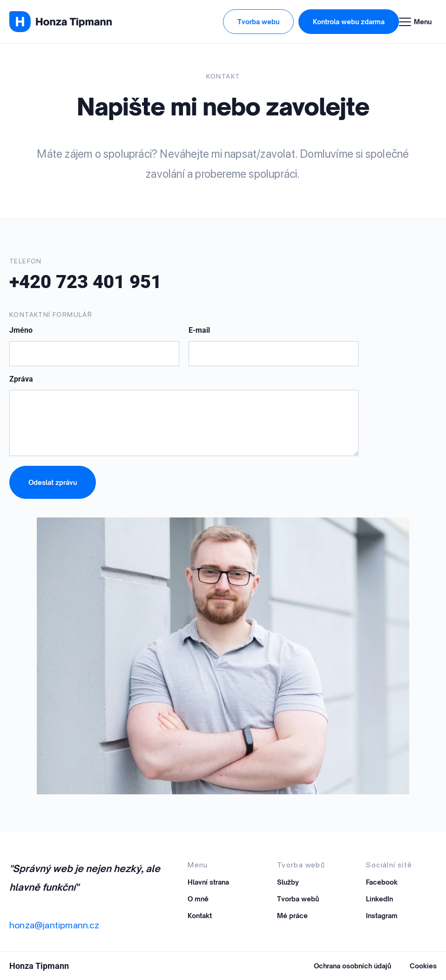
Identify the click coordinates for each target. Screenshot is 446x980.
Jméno (21, 331)
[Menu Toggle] (418, 22)
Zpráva (21, 379)
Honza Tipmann (39, 966)
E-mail (199, 331)
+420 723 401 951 (85, 282)
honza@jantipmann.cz (54, 925)
